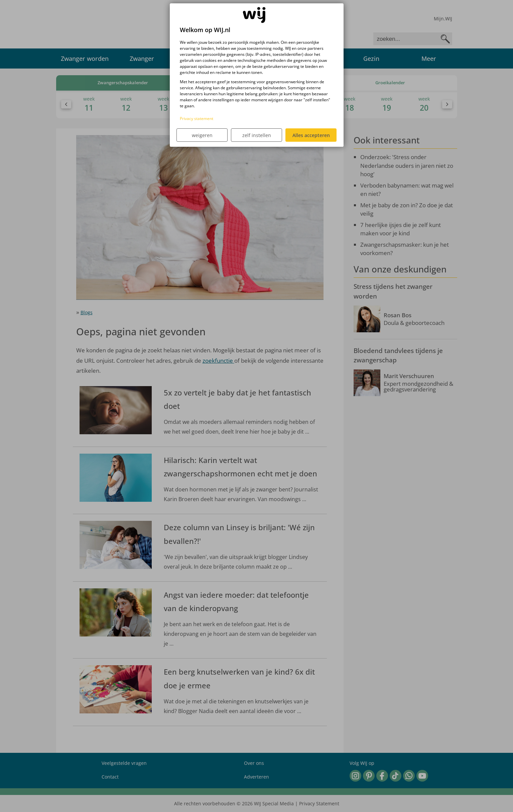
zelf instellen (257, 135)
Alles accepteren (311, 135)
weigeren (202, 135)
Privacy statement (197, 119)
